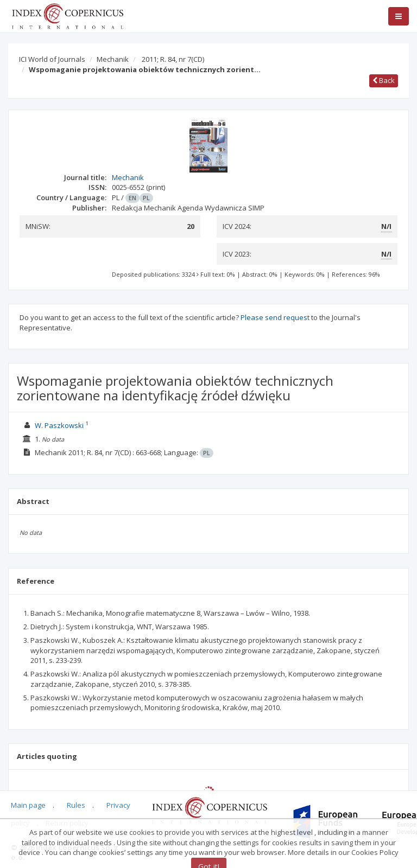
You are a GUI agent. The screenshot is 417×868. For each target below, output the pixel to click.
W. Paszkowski (59, 425)
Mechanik (113, 59)
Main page (28, 805)
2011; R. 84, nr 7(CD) (173, 59)
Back (384, 80)
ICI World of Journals (52, 59)
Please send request (275, 317)
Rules (76, 805)
